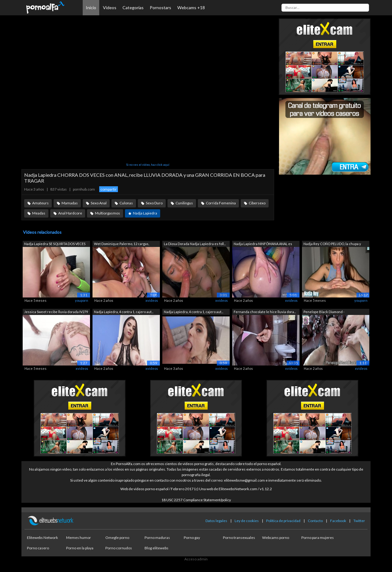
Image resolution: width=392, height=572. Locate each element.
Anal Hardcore (70, 213)
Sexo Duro (154, 203)
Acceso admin (196, 559)
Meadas (39, 213)
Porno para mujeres (318, 538)
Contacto (315, 521)
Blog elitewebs (156, 548)
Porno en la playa (80, 548)
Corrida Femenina (221, 203)
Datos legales (216, 521)
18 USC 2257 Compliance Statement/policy (196, 500)
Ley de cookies (247, 521)
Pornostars (160, 8)
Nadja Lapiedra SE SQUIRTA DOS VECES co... (55, 244)
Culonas (126, 203)
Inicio (91, 8)
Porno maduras (157, 538)
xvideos (152, 300)
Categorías (133, 8)
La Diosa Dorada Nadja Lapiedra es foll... (195, 244)
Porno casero (38, 548)
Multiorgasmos (107, 213)
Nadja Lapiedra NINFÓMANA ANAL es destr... (263, 244)
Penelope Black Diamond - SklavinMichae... (324, 312)
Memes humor (79, 538)
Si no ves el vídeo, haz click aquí (148, 165)
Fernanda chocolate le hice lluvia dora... (265, 312)
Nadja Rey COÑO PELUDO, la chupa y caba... (332, 244)
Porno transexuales (239, 538)
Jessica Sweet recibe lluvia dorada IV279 (56, 312)
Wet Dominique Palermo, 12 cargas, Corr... (122, 244)
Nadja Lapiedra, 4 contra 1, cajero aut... (124, 312)
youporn (82, 300)
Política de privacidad (283, 521)
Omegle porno (117, 538)
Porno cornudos (119, 548)
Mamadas (70, 203)
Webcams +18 (191, 8)
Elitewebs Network (42, 538)
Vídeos (110, 8)
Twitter (359, 521)
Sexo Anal (99, 203)
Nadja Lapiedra (145, 213)
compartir (109, 189)
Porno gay (192, 538)
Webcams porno (276, 538)
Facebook (338, 521)
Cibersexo (257, 203)
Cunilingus (184, 203)
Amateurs (40, 203)
